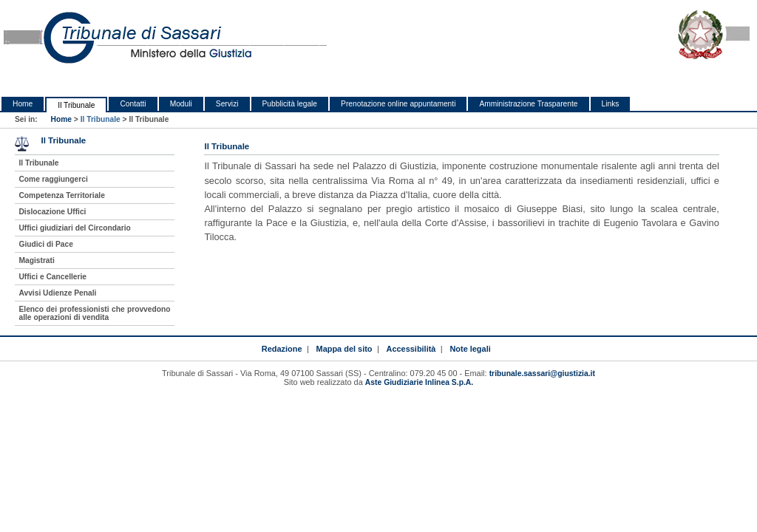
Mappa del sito (344, 349)
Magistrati (36, 260)
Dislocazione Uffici (52, 212)
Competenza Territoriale (61, 195)
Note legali (470, 349)
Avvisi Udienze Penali (57, 293)
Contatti (133, 104)
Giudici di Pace (45, 244)
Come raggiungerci (53, 179)
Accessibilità (411, 349)
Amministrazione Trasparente (528, 104)
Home (23, 104)
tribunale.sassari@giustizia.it (542, 374)
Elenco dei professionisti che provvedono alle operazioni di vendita (94, 313)
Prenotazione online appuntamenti (398, 104)
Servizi (227, 104)
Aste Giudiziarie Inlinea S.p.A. (419, 382)
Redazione (282, 349)
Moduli (181, 104)
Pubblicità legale (290, 104)
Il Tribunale (76, 105)
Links (611, 104)
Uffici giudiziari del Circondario (74, 228)
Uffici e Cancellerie (52, 277)
